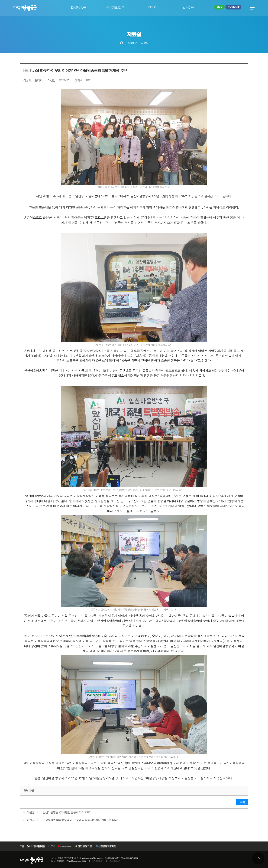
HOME (122, 43)
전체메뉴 (252, 7)
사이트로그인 (98, 861)
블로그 (219, 7)
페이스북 (233, 7)
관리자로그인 (115, 861)
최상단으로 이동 (258, 858)
